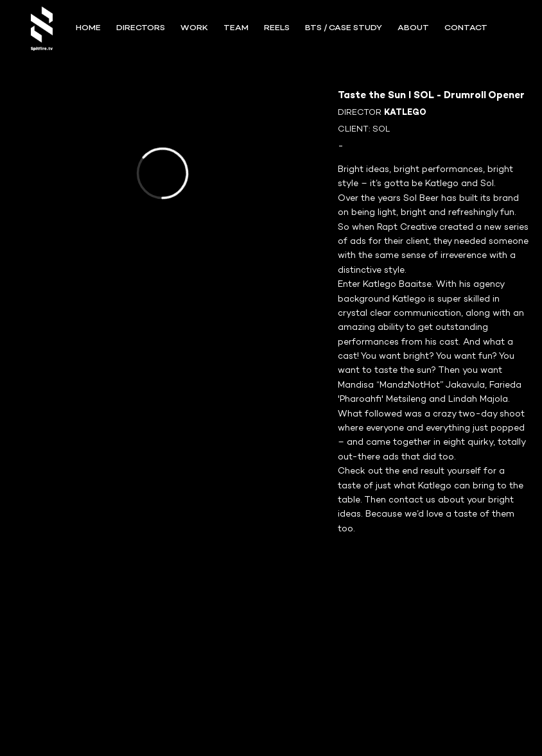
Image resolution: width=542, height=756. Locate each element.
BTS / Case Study (344, 28)
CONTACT (466, 28)
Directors (141, 28)
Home (88, 28)
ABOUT (413, 28)
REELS (277, 28)
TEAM (236, 28)
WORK (194, 28)
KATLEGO (405, 113)
